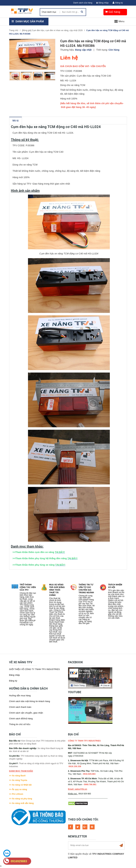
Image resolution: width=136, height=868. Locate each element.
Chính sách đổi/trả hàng (21, 719)
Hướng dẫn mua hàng (20, 696)
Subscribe (121, 845)
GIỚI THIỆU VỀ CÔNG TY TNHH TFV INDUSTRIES (35, 669)
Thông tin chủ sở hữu (20, 724)
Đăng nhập (103, 3)
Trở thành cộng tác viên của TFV (28, 587)
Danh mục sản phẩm (30, 21)
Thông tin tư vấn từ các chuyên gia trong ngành (86, 589)
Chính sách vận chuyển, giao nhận (26, 713)
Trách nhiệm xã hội (115, 586)
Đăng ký (119, 3)
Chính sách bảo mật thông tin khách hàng (30, 701)
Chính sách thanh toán (20, 707)
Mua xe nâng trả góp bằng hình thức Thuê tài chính (57, 590)
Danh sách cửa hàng (83, 3)
